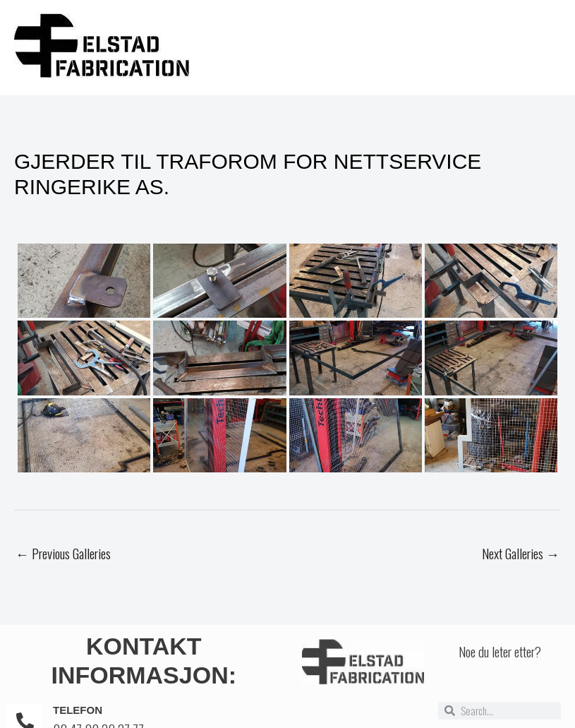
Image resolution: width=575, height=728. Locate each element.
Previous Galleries (63, 553)
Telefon (78, 710)
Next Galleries (521, 553)
